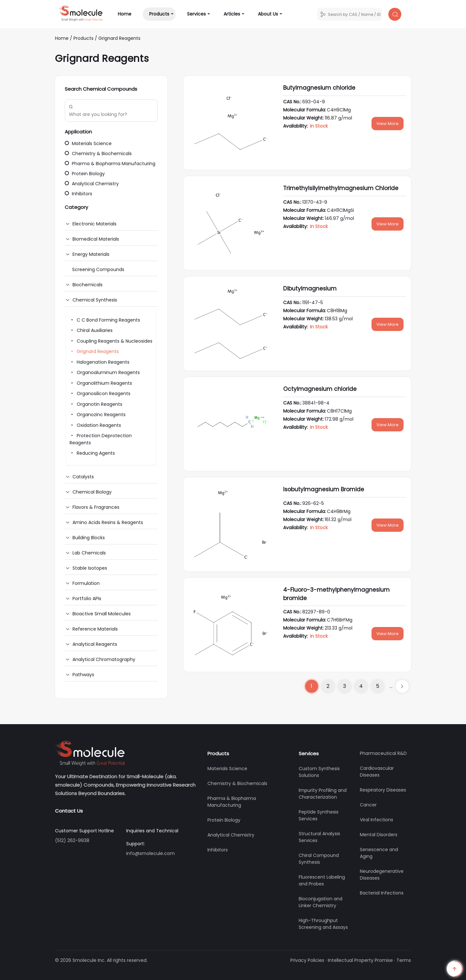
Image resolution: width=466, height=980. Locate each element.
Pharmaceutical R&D (383, 753)
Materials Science (88, 143)
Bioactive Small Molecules (102, 614)
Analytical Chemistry (92, 184)
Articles (232, 14)
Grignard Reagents (119, 38)
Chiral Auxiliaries (91, 330)
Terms (404, 960)
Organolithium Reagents (101, 383)
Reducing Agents (92, 453)
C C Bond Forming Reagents (105, 320)
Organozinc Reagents (98, 415)
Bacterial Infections (382, 893)
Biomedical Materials (96, 239)
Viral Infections (377, 820)
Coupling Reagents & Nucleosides (111, 341)
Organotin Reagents (96, 404)
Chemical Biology (92, 492)
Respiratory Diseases (383, 790)
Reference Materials (95, 629)
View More (388, 124)
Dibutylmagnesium (310, 289)
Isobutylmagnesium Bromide (324, 489)
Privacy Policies (307, 960)
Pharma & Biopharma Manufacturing (110, 164)
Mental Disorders (379, 835)
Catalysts (83, 477)
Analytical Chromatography (104, 659)
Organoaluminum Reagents (105, 372)
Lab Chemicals (89, 553)
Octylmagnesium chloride (320, 389)
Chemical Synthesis (95, 300)
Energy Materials (91, 254)
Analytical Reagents (95, 644)
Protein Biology (85, 174)
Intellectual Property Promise (360, 960)
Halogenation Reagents (100, 362)
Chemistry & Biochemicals (98, 154)
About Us (268, 14)
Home (128, 14)
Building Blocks (89, 538)
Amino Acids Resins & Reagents (108, 522)
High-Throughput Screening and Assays (323, 924)
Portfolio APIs (87, 598)
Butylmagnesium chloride (319, 88)
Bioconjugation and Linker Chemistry (321, 902)
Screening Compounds (98, 269)
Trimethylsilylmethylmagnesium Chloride (341, 188)
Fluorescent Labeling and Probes (322, 880)
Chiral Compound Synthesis (319, 859)
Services (196, 14)
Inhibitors (78, 194)
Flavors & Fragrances (96, 507)
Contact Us (69, 811)
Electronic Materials (94, 224)
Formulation (86, 583)
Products (159, 14)
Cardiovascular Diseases (377, 772)
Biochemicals (88, 285)
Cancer (368, 805)
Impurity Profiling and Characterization (323, 794)
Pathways (83, 675)
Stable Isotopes (90, 568)
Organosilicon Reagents (100, 393)
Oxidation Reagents (95, 425)
